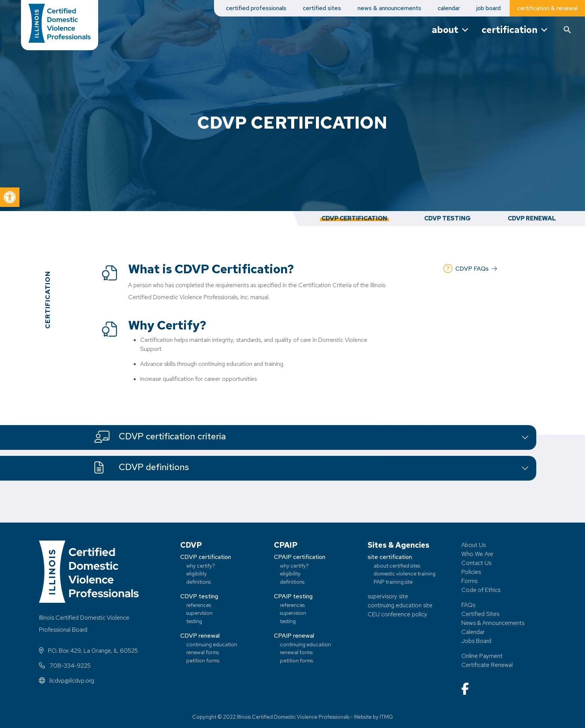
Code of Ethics (481, 590)
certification (515, 30)
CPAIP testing (293, 596)
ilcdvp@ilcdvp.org (67, 681)
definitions (198, 582)
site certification (390, 557)
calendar (449, 8)
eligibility (197, 573)
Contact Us (476, 563)
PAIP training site (393, 582)
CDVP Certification (354, 218)
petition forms (203, 660)
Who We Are (477, 554)
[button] (10, 197)
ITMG (386, 717)
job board (488, 8)
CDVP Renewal (532, 218)
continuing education (212, 644)
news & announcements (389, 8)
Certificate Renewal (487, 665)
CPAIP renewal (294, 636)
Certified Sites (480, 614)
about (451, 30)
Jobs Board (476, 641)
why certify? (201, 565)
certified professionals (256, 8)
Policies (471, 572)
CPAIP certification (300, 557)
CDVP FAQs (470, 269)
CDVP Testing (447, 218)
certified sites (322, 8)
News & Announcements (493, 623)
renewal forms (203, 652)
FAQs (468, 605)
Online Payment (482, 656)
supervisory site (388, 596)
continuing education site (400, 605)
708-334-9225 (65, 666)
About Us (474, 545)
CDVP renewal (200, 636)
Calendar (473, 632)
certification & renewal (547, 8)
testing (194, 621)
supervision (199, 613)
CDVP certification (206, 557)
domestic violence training (405, 573)
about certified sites (397, 565)
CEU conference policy (397, 614)
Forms (469, 581)
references (199, 605)
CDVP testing (199, 596)
